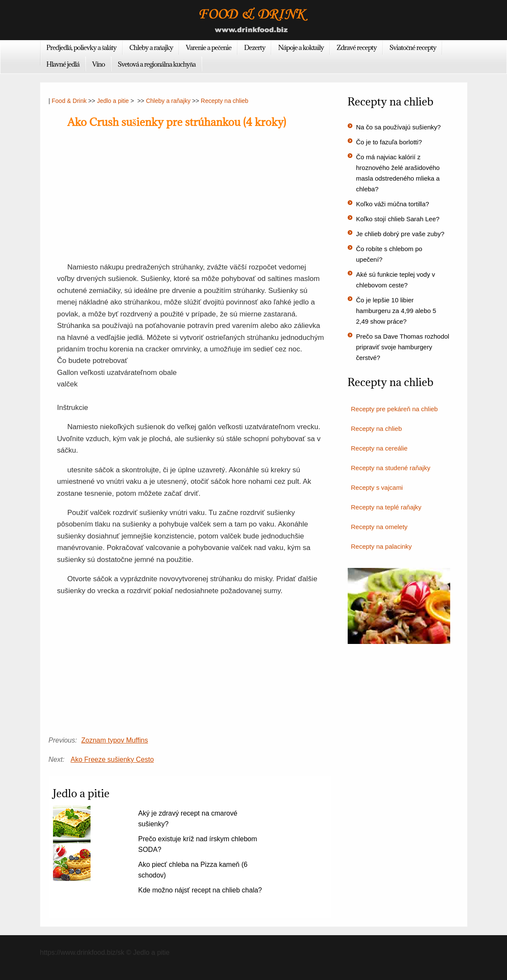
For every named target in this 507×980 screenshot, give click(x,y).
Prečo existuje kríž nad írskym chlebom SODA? (198, 844)
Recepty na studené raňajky (391, 468)
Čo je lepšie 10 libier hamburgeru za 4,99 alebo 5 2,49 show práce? (396, 311)
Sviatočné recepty (413, 47)
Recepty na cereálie (380, 448)
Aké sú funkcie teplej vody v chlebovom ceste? (396, 280)
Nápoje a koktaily (301, 47)
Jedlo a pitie (113, 101)
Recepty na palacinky (382, 546)
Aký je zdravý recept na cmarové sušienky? (188, 819)
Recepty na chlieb (224, 101)
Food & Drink (69, 101)
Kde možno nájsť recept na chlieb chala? (200, 890)
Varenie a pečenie (209, 47)
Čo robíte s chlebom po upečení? (389, 254)
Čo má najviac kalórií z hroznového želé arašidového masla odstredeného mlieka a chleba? (398, 173)
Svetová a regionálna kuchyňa (157, 64)
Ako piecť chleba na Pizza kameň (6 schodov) (193, 870)
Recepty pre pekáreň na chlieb (394, 409)
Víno (99, 64)
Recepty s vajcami (377, 487)
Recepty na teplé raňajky (386, 507)
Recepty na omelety (380, 527)
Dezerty (255, 47)
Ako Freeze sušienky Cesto (112, 759)
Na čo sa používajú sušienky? (399, 127)
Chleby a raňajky (151, 47)
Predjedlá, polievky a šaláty (82, 47)
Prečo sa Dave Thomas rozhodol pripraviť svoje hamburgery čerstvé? (403, 347)
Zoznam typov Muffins (114, 740)
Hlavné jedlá (63, 64)
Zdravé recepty (357, 47)
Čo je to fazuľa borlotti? (389, 142)
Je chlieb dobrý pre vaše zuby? (400, 234)
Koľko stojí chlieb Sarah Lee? (398, 219)
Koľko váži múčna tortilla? (393, 204)
